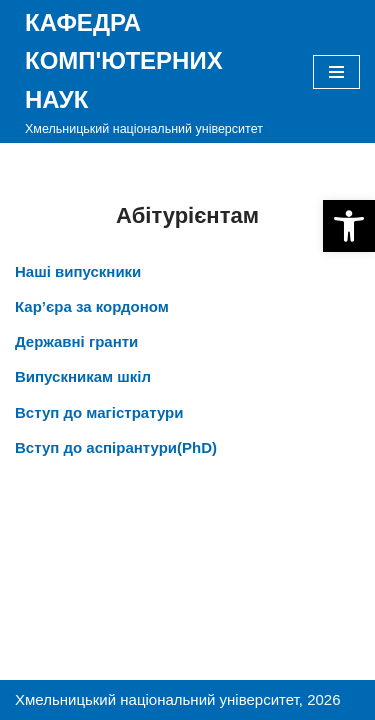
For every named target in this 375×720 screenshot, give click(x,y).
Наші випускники (78, 271)
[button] (349, 226)
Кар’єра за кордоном (92, 306)
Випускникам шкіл (83, 376)
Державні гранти (76, 341)
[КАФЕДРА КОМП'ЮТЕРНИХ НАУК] (149, 71)
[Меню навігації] (336, 72)
